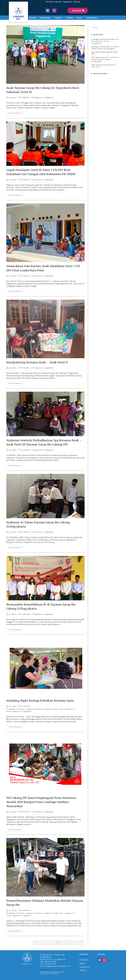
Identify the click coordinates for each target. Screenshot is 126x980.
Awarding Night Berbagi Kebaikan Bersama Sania (40, 701)
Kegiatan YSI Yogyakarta (44, 98)
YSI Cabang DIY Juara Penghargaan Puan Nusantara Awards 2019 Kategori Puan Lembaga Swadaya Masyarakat (41, 802)
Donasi (80, 18)
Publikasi (70, 18)
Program (59, 18)
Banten (77, 2)
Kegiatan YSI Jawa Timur (54, 709)
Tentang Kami (45, 18)
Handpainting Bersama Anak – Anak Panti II (37, 362)
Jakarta (58, 2)
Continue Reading (16, 112)
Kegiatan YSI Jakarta (35, 709)
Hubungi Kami (92, 18)
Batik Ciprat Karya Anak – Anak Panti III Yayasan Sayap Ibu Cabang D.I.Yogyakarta (105, 59)
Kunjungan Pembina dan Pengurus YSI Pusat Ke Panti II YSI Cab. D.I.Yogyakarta (105, 41)
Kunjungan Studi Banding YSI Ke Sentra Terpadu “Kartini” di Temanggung (105, 48)
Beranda (33, 18)
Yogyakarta (68, 2)
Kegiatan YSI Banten (17, 709)
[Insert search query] (105, 27)
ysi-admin (13, 98)
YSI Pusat (50, 2)
